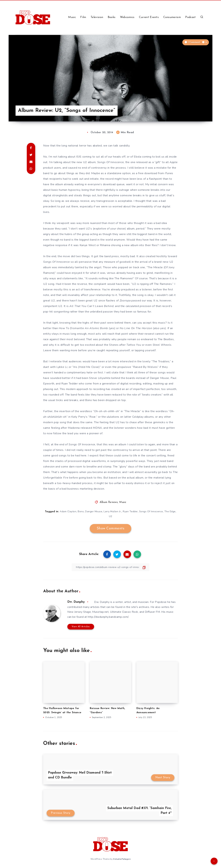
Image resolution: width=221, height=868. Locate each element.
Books (112, 17)
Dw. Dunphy (76, 602)
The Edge (170, 511)
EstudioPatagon (122, 859)
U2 (111, 516)
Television (97, 17)
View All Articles (81, 627)
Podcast (190, 17)
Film (83, 17)
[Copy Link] (110, 567)
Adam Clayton (68, 511)
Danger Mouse (94, 511)
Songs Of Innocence (151, 511)
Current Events (149, 17)
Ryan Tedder (130, 511)
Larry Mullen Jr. (112, 511)
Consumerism (172, 17)
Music (72, 17)
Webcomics (127, 17)
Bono (81, 511)
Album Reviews (109, 502)
